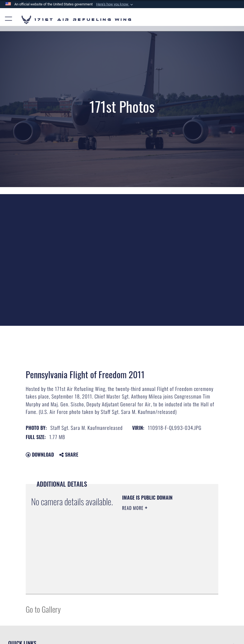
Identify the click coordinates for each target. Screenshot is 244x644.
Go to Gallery (43, 609)
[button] (115, 4)
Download (40, 454)
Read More (134, 508)
